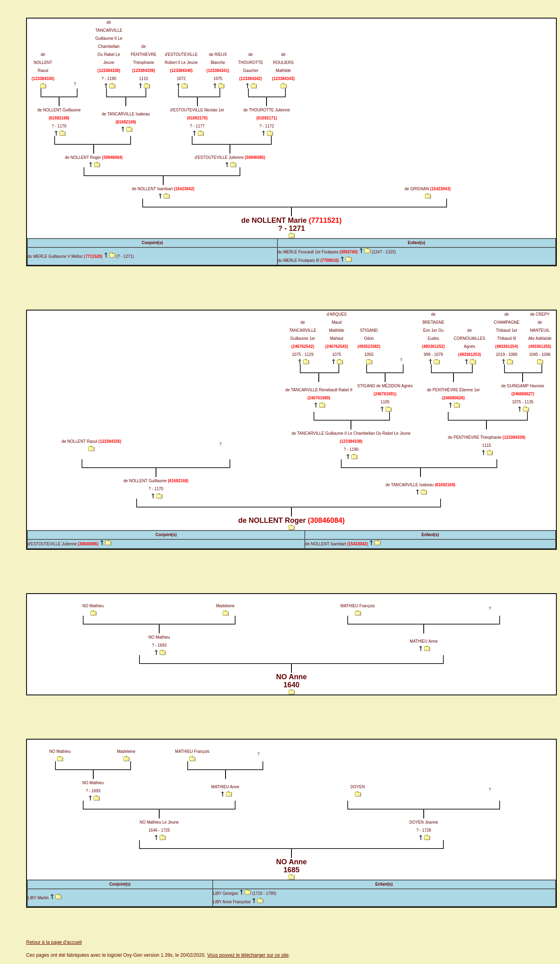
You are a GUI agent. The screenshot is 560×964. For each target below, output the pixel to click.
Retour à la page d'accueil (54, 942)
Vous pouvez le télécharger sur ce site (248, 955)
